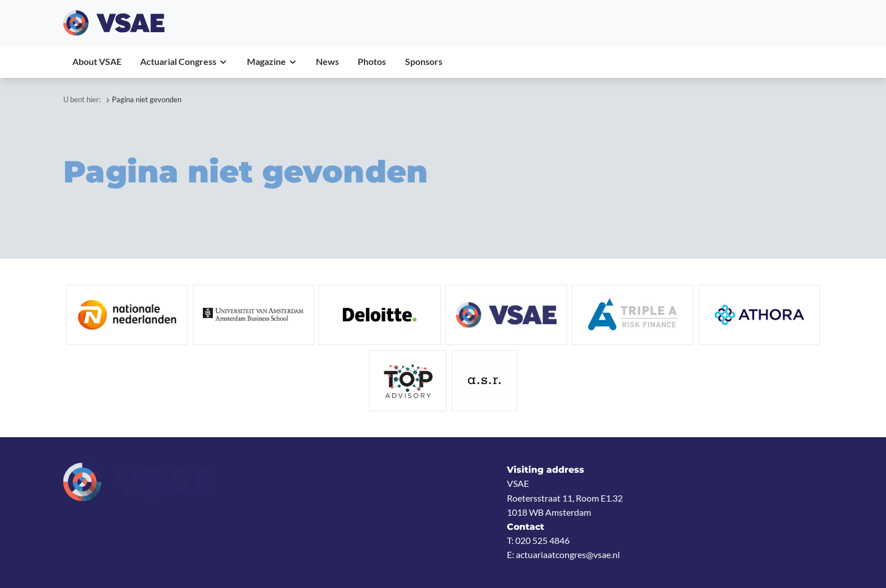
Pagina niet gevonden (147, 99)
